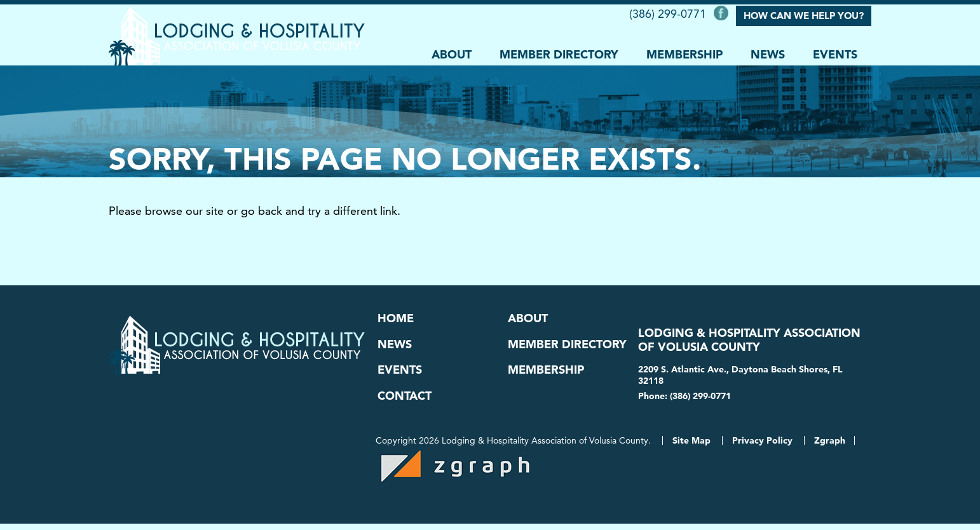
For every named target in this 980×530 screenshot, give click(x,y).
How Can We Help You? (804, 14)
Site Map (691, 447)
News (768, 52)
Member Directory (559, 52)
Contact (405, 400)
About (452, 52)
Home (396, 318)
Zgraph (830, 447)
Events (835, 52)
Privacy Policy (762, 447)
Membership (684, 52)
